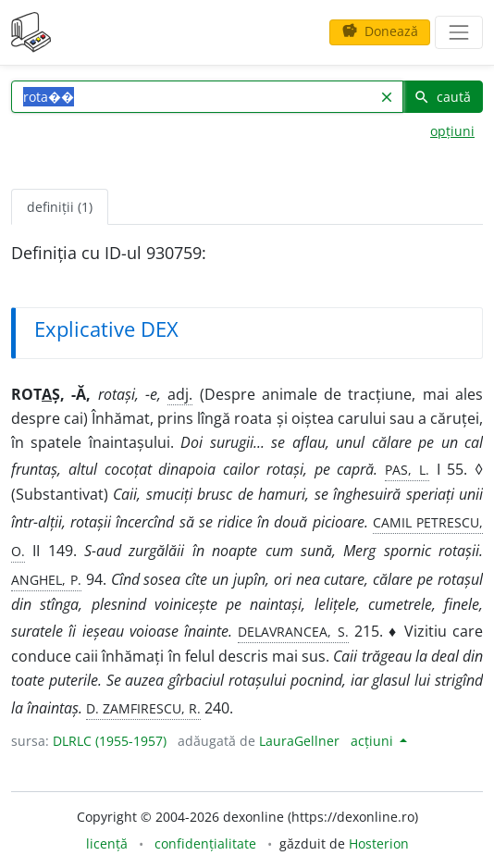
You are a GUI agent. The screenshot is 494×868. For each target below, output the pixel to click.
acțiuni (374, 741)
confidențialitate (205, 843)
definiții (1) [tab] (60, 207)
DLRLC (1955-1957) (110, 741)
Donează (380, 31)
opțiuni (452, 131)
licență (107, 843)
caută (442, 97)
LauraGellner (299, 741)
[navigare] (459, 32)
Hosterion (379, 843)
